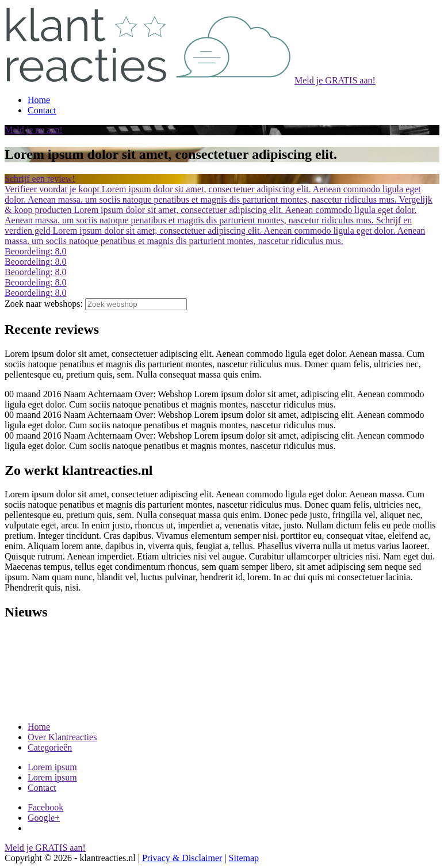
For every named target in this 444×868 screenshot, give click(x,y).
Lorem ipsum (52, 767)
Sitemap (244, 858)
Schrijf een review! (40, 179)
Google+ (44, 818)
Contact (42, 788)
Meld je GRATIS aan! (335, 80)
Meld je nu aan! (34, 130)
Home (39, 727)
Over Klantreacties (62, 737)
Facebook (45, 807)
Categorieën (50, 747)
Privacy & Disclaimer (182, 858)
